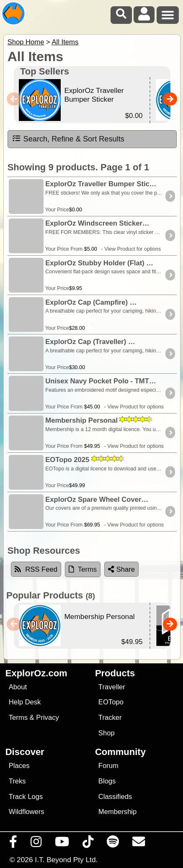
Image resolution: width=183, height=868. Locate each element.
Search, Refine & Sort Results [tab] (68, 139)
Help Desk (25, 702)
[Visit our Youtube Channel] (62, 844)
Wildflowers (27, 812)
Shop (107, 733)
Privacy (48, 718)
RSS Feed (36, 569)
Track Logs (26, 797)
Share (121, 569)
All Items (65, 42)
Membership (117, 812)
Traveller (112, 687)
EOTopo (111, 702)
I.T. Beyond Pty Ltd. (66, 860)
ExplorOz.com (36, 673)
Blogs (107, 781)
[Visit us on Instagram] (36, 844)
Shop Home (26, 42)
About (18, 687)
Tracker (110, 718)
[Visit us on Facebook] (13, 844)
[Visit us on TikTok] (88, 844)
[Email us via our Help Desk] (139, 844)
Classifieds (115, 797)
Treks (17, 781)
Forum (108, 766)
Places (19, 766)
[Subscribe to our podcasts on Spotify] (113, 844)
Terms (18, 718)
